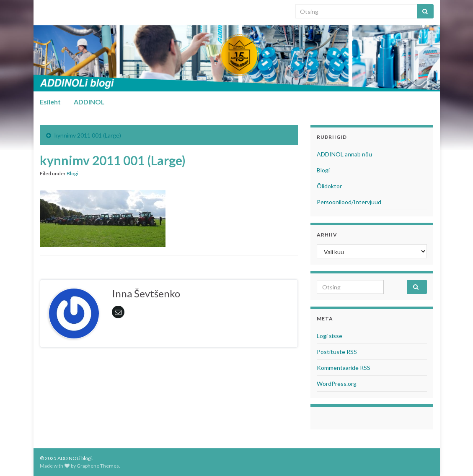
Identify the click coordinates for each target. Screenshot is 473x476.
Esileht (50, 102)
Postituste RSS (337, 352)
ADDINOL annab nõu (344, 154)
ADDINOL (89, 102)
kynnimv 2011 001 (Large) (88, 135)
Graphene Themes (98, 466)
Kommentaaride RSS (344, 368)
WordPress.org (337, 384)
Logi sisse (330, 336)
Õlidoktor (329, 186)
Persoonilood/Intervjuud (349, 202)
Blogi (72, 173)
